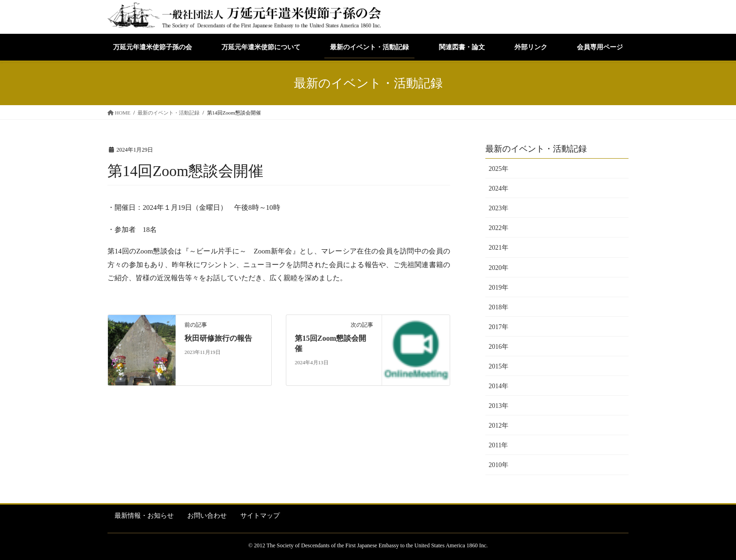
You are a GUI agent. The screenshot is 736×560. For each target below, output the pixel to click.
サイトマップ (260, 516)
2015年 (498, 366)
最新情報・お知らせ (144, 516)
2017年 (498, 327)
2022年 (498, 228)
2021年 (498, 248)
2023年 (498, 208)
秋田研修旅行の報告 (218, 338)
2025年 (498, 169)
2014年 (498, 386)
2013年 (498, 406)
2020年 (498, 268)
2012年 (498, 426)
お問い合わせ (207, 516)
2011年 (498, 445)
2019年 (498, 288)
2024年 (498, 188)
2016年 (498, 347)
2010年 (498, 465)
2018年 (498, 307)
